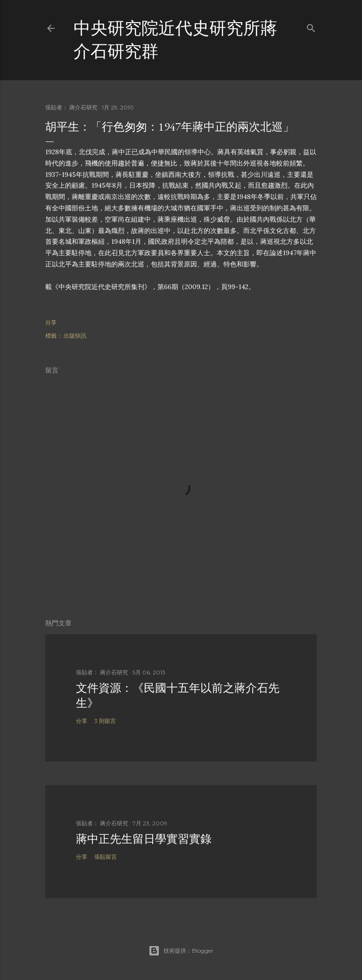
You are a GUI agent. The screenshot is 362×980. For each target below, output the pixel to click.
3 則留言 (105, 721)
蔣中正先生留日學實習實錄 (144, 839)
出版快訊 (75, 336)
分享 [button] (51, 322)
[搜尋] (311, 26)
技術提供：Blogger (181, 951)
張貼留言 (106, 857)
